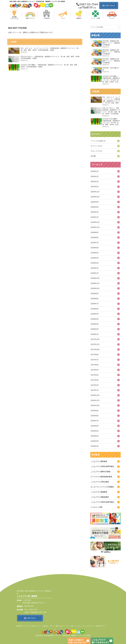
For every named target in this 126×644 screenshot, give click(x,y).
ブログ (52, 625)
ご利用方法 (45, 625)
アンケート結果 (69, 625)
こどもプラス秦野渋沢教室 (101, 472)
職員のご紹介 (59, 625)
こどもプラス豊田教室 (99, 461)
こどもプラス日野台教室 (100, 482)
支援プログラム (36, 625)
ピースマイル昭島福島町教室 (101, 477)
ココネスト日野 (96, 507)
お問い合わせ (109, 6)
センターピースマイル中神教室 (102, 487)
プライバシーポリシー (88, 625)
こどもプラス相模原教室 (100, 497)
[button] (119, 27)
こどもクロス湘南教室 (99, 492)
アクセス (78, 625)
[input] (105, 27)
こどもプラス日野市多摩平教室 (102, 466)
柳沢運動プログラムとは (23, 625)
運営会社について (101, 625)
